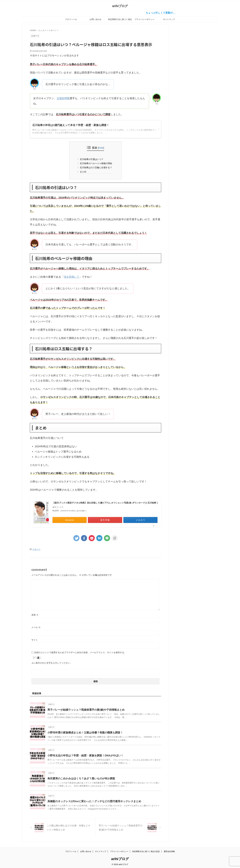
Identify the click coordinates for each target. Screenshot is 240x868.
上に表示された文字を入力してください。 (52, 664)
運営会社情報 (169, 851)
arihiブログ (120, 6)
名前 (35, 616)
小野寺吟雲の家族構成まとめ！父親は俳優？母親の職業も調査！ (83, 734)
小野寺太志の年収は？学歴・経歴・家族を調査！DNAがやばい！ (83, 757)
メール (36, 629)
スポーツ (36, 551)
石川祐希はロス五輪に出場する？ (96, 167)
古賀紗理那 (63, 98)
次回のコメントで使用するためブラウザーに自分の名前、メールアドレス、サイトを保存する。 (80, 654)
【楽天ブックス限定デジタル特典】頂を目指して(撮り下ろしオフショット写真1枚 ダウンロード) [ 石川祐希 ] (104, 505)
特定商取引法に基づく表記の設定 (120, 20)
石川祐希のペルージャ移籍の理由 (96, 163)
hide (101, 148)
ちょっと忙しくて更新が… (165, 13)
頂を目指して (71, 277)
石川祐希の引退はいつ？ (91, 159)
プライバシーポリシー (144, 19)
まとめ (83, 172)
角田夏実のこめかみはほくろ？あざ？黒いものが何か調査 (79, 780)
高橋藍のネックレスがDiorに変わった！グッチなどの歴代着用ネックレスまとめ (92, 803)
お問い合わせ (96, 19)
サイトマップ (169, 19)
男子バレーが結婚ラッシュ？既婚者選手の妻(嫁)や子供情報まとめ (84, 711)
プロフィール (71, 19)
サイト (35, 641)
